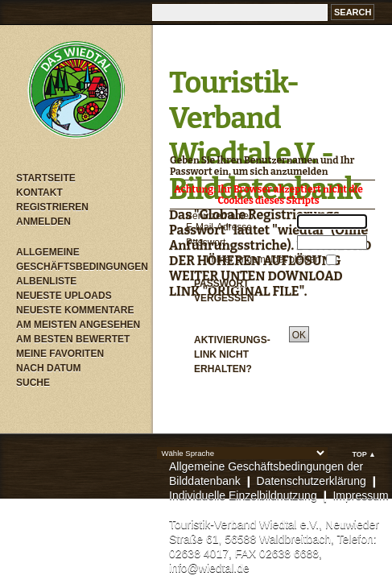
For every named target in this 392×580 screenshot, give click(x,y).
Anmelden (43, 222)
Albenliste (46, 281)
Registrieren (52, 207)
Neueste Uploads (64, 296)
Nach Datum (48, 368)
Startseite (46, 178)
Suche (33, 383)
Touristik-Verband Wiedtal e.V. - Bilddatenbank (265, 136)
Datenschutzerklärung (312, 481)
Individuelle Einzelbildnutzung (243, 495)
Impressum (360, 495)
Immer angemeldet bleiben (264, 259)
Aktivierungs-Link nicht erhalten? (232, 354)
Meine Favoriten (60, 354)
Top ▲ (364, 454)
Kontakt (39, 193)
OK (299, 335)
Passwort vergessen (224, 291)
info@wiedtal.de (209, 568)
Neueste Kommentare (75, 310)
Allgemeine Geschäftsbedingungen (80, 259)
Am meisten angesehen (78, 325)
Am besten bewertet (73, 339)
